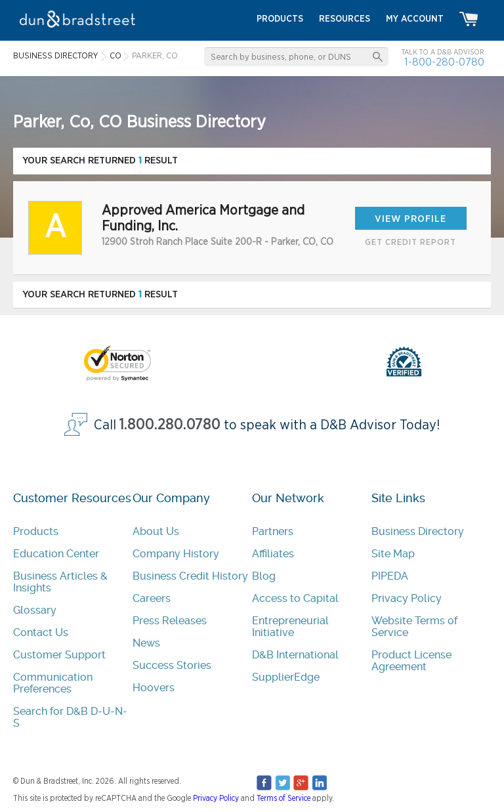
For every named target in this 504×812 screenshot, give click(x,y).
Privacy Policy (407, 598)
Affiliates (273, 554)
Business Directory (418, 531)
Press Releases (170, 621)
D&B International (295, 655)
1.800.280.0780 (170, 425)
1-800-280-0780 (444, 62)
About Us (156, 531)
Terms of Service (283, 798)
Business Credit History (190, 576)
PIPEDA (390, 576)
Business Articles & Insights (60, 582)
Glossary (35, 610)
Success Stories (172, 665)
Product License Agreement (411, 661)
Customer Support (59, 655)
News (146, 643)
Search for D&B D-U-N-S (70, 717)
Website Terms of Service (414, 627)
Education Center (56, 554)
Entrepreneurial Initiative (290, 627)
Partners (273, 531)
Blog (264, 576)
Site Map (393, 554)
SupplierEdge (286, 677)
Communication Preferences (53, 683)
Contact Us (41, 632)
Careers (152, 598)
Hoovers (154, 688)
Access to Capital (295, 598)
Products (36, 531)
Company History (176, 554)
